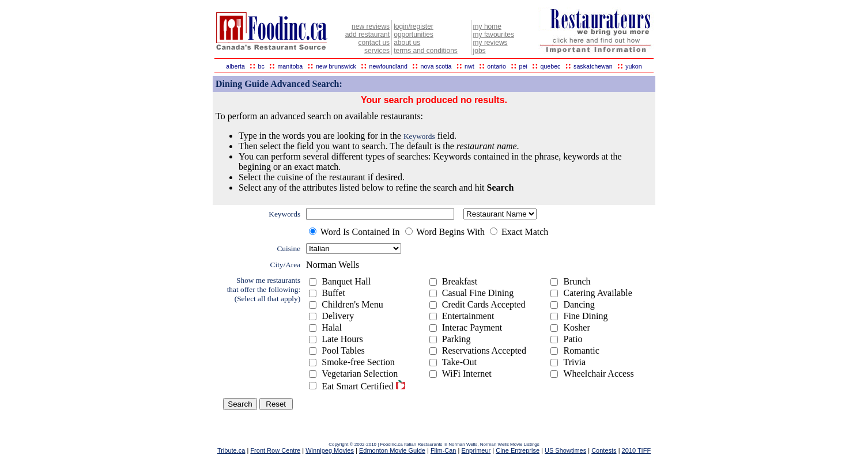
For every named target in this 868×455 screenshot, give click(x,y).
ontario (497, 66)
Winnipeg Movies (330, 450)
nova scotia (436, 66)
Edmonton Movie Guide (392, 450)
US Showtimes (565, 450)
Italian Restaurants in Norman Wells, (442, 444)
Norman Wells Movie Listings (510, 444)
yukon (633, 66)
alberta (235, 66)
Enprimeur (476, 450)
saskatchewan (593, 66)
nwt (469, 66)
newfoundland (388, 66)
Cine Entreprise (518, 450)
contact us (374, 43)
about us (407, 43)
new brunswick (336, 66)
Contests (604, 450)
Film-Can (444, 450)
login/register (414, 26)
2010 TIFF (637, 450)
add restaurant (367, 35)
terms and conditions (426, 51)
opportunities (414, 35)
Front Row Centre (275, 450)
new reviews (371, 26)
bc (261, 66)
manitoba (290, 66)
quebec (550, 66)
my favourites (494, 35)
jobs (480, 51)
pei (523, 66)
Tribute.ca (231, 450)
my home (487, 26)
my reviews (490, 43)
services (377, 51)
